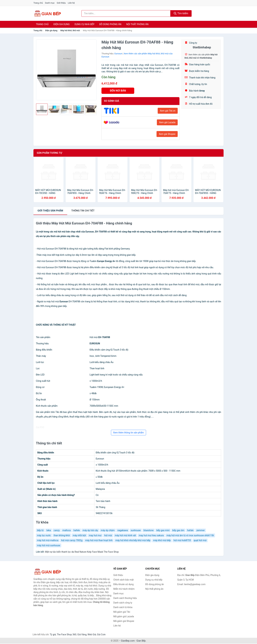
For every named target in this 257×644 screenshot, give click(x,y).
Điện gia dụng (61, 24)
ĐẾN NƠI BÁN (118, 91)
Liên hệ (71, 3)
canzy (57, 530)
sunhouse (136, 530)
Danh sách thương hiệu (125, 598)
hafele (77, 530)
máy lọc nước (44, 535)
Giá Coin (101, 634)
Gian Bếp (141, 641)
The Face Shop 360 (66, 634)
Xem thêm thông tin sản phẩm (128, 433)
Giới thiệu (61, 3)
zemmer (201, 530)
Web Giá (92, 634)
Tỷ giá (53, 634)
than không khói (62, 535)
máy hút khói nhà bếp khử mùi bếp (133, 540)
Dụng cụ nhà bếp (84, 24)
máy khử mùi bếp (162, 540)
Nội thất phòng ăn (137, 24)
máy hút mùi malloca (48, 540)
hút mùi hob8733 (182, 540)
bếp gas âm (178, 530)
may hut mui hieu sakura (151, 535)
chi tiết (83, 211)
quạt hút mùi (200, 540)
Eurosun (118, 54)
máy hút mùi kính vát (125, 535)
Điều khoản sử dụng (124, 584)
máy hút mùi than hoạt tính (99, 540)
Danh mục (50, 3)
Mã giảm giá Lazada (124, 616)
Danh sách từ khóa (123, 607)
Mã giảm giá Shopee (124, 621)
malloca (67, 530)
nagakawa (123, 530)
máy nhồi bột (79, 535)
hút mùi (108, 535)
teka (49, 530)
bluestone (149, 530)
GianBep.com (128, 641)
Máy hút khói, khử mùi (70, 31)
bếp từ (40, 530)
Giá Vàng (82, 634)
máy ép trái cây (90, 530)
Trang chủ (38, 3)
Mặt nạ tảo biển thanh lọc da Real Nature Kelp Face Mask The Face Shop (82, 552)
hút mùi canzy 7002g (72, 540)
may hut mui (95, 535)
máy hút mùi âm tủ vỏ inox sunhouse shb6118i (190, 535)
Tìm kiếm (181, 13)
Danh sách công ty (123, 603)
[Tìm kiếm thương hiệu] (126, 13)
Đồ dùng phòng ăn (110, 24)
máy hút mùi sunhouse (49, 545)
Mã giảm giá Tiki (122, 612)
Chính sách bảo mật (124, 580)
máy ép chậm (108, 530)
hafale (190, 530)
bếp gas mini (163, 530)
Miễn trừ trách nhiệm (124, 589)
